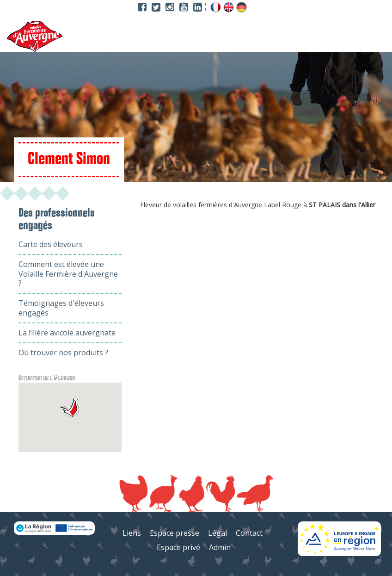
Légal (217, 533)
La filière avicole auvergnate (67, 333)
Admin (220, 547)
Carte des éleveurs (51, 244)
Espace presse (175, 533)
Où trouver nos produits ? (63, 353)
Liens (132, 533)
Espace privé (178, 547)
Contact (249, 533)
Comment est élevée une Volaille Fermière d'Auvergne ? (68, 274)
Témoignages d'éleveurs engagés (61, 308)
